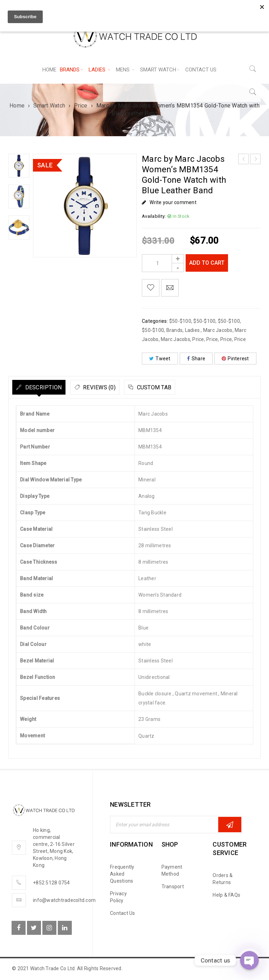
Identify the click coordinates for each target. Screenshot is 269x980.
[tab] (46, 387)
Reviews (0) (120, 387)
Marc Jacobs (218, 330)
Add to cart (209, 263)
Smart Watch (49, 106)
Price (81, 106)
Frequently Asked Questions (122, 874)
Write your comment (173, 202)
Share (196, 359)
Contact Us (123, 913)
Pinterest (235, 359)
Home (17, 106)
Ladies (193, 330)
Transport (173, 887)
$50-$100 (180, 321)
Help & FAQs (226, 895)
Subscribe (230, 825)
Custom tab (188, 387)
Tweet (160, 359)
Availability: (154, 216)
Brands (175, 330)
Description (50, 387)
